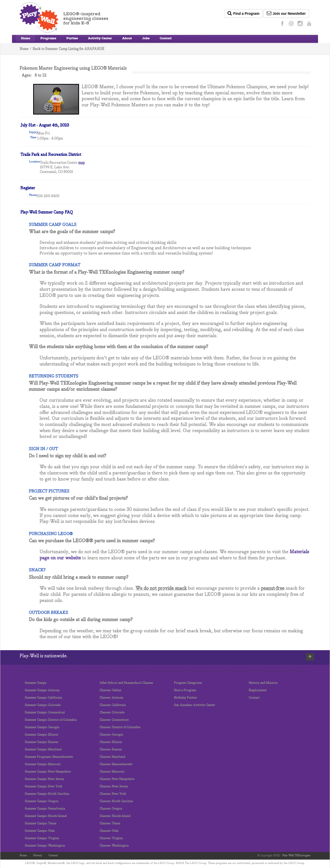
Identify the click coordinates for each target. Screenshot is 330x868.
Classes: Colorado (112, 713)
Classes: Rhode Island (115, 816)
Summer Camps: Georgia (42, 727)
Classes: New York (113, 794)
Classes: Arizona (111, 698)
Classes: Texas (110, 823)
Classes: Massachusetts (116, 764)
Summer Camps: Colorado (43, 705)
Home (26, 39)
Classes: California (113, 705)
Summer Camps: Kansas (41, 742)
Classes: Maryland (112, 757)
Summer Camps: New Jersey (45, 779)
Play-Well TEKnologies (296, 856)
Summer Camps (36, 683)
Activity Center (100, 39)
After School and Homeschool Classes (126, 683)
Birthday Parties (185, 698)
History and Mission (263, 683)
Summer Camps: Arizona (42, 690)
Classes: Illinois (111, 742)
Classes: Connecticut (114, 720)
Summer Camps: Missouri (43, 764)
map (81, 163)
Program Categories (188, 683)
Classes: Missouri (112, 772)
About (127, 39)
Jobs (146, 39)
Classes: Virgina (111, 838)
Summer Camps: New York (43, 787)
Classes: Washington (114, 846)
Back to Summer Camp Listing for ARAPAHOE (68, 49)
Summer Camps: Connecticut (45, 713)
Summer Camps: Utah (40, 831)
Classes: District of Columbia (120, 727)
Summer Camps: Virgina (42, 838)
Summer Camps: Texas (41, 823)
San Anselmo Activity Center (194, 705)
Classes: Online (110, 690)
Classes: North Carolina (116, 801)
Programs (48, 39)
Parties (72, 39)
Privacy (38, 856)
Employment (258, 690)
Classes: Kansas (111, 750)
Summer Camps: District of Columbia (51, 720)
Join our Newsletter (286, 13)
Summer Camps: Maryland (43, 750)
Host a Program (185, 690)
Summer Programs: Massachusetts (49, 757)
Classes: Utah (109, 831)
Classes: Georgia (111, 735)
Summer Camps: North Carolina (47, 794)
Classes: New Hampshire (117, 779)
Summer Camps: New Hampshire (48, 772)
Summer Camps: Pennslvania (45, 809)
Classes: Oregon (111, 809)
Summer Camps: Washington (45, 846)
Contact (166, 39)
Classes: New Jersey (114, 787)
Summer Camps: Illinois (41, 735)
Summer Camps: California (43, 698)
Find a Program (243, 13)
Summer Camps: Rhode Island (46, 816)
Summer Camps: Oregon (42, 801)
